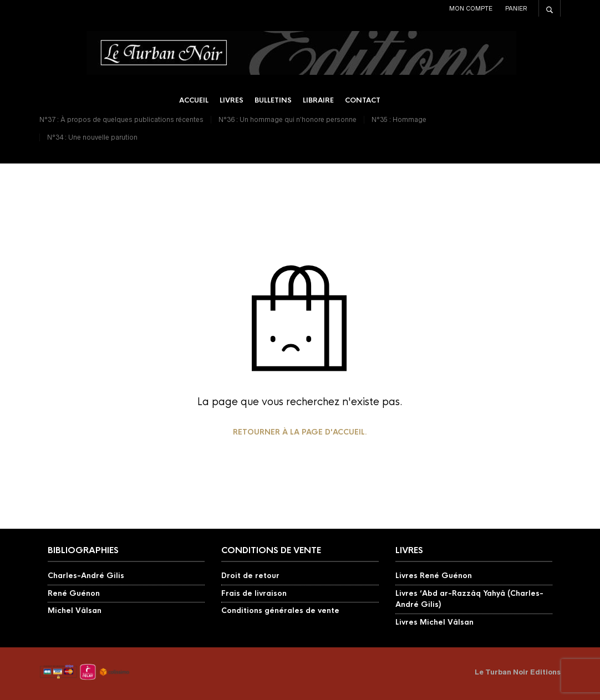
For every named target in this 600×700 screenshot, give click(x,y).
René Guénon (74, 593)
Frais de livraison (254, 593)
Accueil (194, 100)
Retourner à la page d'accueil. (300, 432)
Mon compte (471, 8)
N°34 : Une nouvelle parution (92, 137)
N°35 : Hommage (399, 119)
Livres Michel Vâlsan (434, 622)
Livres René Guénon (434, 576)
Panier (516, 8)
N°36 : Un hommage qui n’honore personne (288, 119)
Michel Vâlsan (75, 610)
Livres (232, 100)
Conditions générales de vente (280, 610)
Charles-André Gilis (86, 576)
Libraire (318, 100)
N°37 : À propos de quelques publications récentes (121, 119)
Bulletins (273, 100)
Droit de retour (250, 576)
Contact (363, 100)
